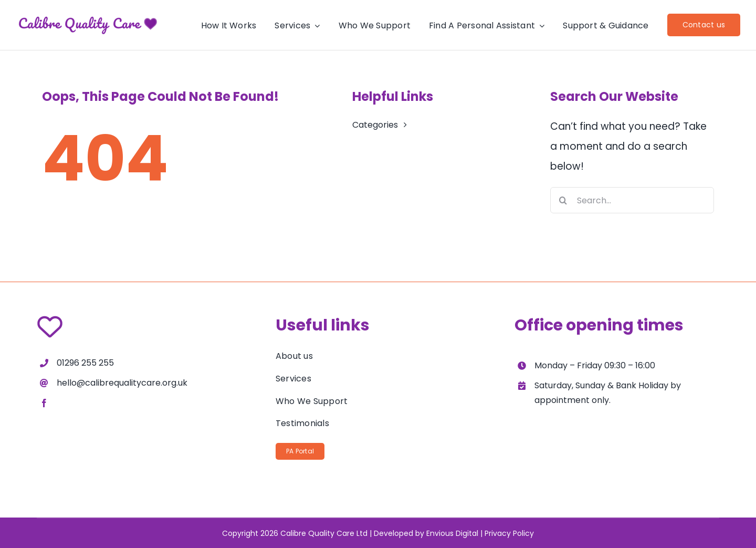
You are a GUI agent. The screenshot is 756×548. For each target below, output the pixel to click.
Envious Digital (452, 533)
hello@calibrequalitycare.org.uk (122, 383)
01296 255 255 (85, 363)
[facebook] (44, 403)
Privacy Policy (509, 533)
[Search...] (632, 200)
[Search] (563, 200)
